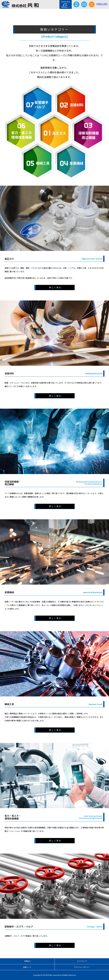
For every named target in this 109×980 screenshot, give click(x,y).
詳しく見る (55, 287)
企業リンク (27, 967)
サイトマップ (82, 961)
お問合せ (27, 961)
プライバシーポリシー (82, 967)
